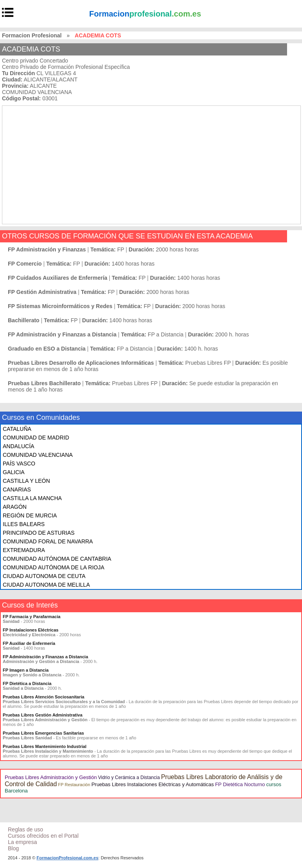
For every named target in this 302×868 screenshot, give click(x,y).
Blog (13, 848)
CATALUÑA (17, 429)
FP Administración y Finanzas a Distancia (62, 334)
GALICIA (14, 472)
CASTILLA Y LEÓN (26, 481)
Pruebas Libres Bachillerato (44, 383)
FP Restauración (74, 785)
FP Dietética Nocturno (240, 784)
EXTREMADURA (24, 550)
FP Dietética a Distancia (27, 683)
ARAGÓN (15, 507)
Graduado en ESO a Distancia (47, 349)
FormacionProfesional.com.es (67, 858)
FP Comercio (25, 264)
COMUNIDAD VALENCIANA (38, 455)
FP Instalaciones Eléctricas (31, 630)
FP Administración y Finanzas (47, 249)
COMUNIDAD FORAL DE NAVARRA (48, 541)
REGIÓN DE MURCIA (30, 515)
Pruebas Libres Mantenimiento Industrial (45, 746)
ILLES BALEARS (24, 524)
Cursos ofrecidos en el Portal (43, 836)
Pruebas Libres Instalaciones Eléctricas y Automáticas (152, 784)
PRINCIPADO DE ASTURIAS (39, 533)
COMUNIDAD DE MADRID (36, 438)
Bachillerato (24, 320)
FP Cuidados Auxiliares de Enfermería (58, 278)
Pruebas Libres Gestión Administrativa (43, 715)
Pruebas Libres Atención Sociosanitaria (43, 697)
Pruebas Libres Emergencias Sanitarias (43, 733)
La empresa (22, 842)
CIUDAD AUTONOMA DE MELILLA (46, 585)
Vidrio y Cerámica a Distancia (129, 778)
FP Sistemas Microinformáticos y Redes (60, 306)
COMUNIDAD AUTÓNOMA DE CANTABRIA (57, 559)
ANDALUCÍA (18, 446)
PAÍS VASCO (19, 464)
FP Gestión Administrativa (42, 292)
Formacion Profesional (32, 35)
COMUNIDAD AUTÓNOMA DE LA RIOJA (53, 567)
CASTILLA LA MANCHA (32, 498)
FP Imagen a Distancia (26, 670)
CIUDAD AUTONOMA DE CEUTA (44, 576)
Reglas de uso (26, 829)
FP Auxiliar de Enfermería (29, 643)
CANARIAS (17, 489)
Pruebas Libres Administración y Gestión (51, 777)
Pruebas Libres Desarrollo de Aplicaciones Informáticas (81, 363)
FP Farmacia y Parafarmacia (32, 617)
